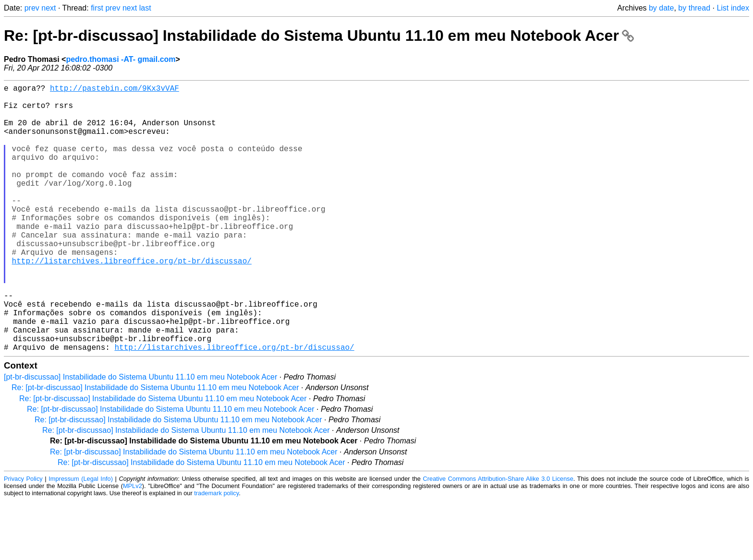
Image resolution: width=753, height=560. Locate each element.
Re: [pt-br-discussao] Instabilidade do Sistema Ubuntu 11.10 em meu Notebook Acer (319, 36)
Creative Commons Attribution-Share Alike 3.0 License (498, 538)
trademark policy (216, 553)
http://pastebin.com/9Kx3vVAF (115, 90)
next (49, 8)
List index (733, 8)
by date (661, 8)
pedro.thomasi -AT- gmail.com (121, 59)
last (145, 8)
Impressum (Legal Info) (81, 538)
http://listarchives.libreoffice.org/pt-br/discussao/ (132, 301)
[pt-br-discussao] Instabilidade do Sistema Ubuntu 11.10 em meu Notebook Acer (140, 436)
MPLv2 (133, 545)
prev (32, 8)
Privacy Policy (23, 538)
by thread (694, 8)
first (97, 8)
